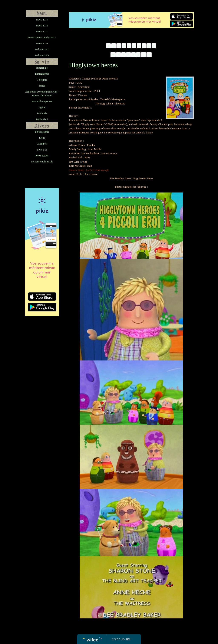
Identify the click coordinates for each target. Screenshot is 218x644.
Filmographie (42, 74)
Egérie (42, 107)
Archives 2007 (42, 49)
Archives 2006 (42, 55)
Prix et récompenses (42, 101)
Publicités (42, 113)
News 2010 (42, 43)
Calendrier (42, 144)
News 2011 (42, 32)
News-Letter (42, 156)
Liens (42, 138)
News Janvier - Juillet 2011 (42, 38)
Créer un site (121, 639)
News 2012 (42, 26)
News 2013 (42, 20)
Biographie (42, 68)
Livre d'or (42, 150)
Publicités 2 (42, 119)
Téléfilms (42, 80)
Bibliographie (42, 132)
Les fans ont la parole (42, 162)
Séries (42, 86)
